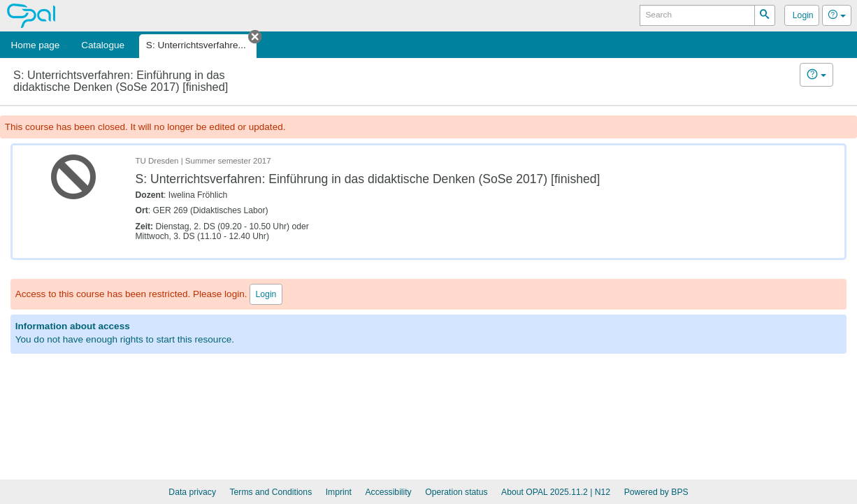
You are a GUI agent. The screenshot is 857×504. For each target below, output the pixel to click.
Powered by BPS (656, 492)
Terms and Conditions (271, 492)
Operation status (456, 492)
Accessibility (388, 492)
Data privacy (192, 492)
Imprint (339, 492)
